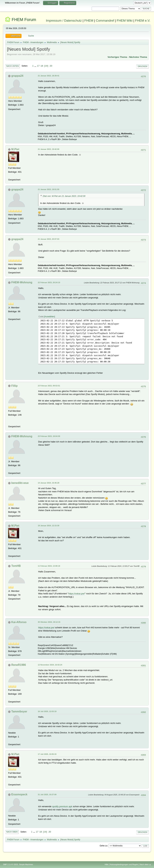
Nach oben (12, 832)
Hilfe (107, 864)
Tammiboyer (19, 711)
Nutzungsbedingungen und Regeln (124, 864)
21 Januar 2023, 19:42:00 (48, 149)
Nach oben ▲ (145, 864)
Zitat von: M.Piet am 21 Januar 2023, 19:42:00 (64, 196)
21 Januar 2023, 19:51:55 (48, 189)
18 (42, 66)
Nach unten (12, 66)
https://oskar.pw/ (77, 594)
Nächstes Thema (138, 57)
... (36, 66)
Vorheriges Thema (117, 57)
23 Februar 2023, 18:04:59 (49, 436)
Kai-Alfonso (19, 622)
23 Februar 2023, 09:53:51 (49, 386)
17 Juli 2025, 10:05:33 (47, 754)
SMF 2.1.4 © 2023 (11, 864)
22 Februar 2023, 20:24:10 (49, 282)
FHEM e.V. (143, 21)
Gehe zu (103, 846)
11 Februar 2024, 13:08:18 (49, 566)
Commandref (105, 21)
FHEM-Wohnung (22, 282)
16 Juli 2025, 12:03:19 (47, 711)
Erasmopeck (19, 794)
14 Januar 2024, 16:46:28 (48, 483)
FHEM (89, 21)
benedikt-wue (20, 483)
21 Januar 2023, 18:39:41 (48, 76)
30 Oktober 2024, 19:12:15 (49, 622)
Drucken (142, 66)
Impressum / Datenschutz (64, 21)
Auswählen (50, 317)
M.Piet (15, 149)
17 (38, 66)
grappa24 (17, 76)
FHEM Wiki (125, 21)
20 (51, 66)
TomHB (16, 566)
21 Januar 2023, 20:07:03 (48, 239)
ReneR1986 (19, 665)
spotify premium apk (62, 806)
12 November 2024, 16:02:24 (50, 665)
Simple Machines (26, 864)
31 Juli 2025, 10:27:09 (47, 795)
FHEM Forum (24, 20)
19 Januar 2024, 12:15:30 (48, 526)
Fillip (14, 386)
